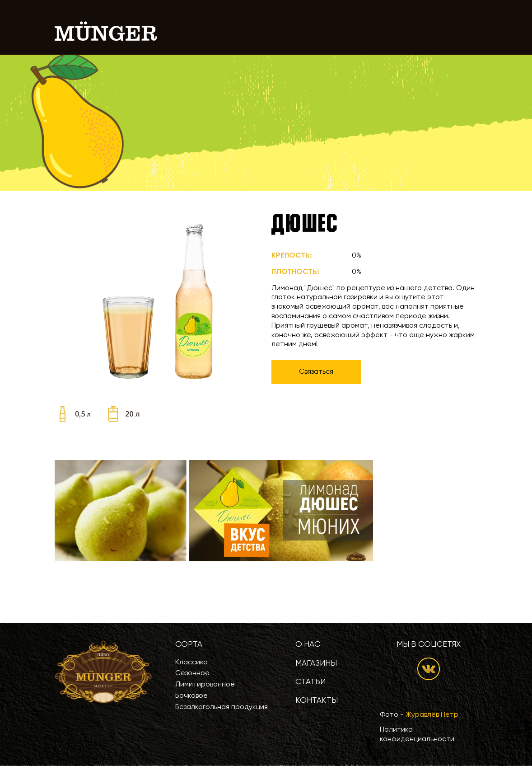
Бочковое (191, 696)
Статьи (310, 682)
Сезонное (192, 673)
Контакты (317, 700)
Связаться (316, 372)
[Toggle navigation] (465, 31)
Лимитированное (205, 685)
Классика (191, 663)
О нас (308, 644)
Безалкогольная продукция (222, 707)
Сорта (189, 644)
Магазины (316, 663)
